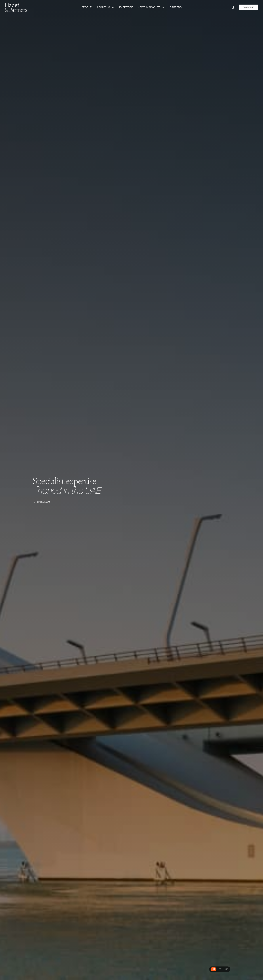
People (86, 7)
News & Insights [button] (151, 7)
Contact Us (248, 7)
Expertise (126, 7)
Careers (176, 7)
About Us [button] (105, 7)
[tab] (214, 969)
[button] (233, 7)
